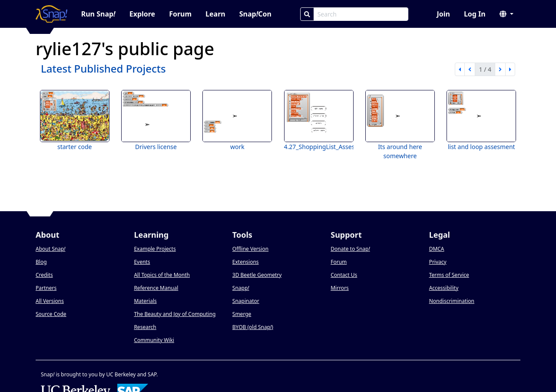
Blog (41, 262)
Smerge (242, 314)
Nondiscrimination (452, 301)
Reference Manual (156, 288)
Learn (215, 14)
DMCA (437, 249)
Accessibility (444, 288)
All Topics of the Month (162, 275)
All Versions (50, 301)
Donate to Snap (350, 249)
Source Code (51, 314)
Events (142, 262)
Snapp (241, 288)
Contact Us (344, 275)
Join (443, 14)
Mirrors (340, 288)
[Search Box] (361, 14)
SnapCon (255, 14)
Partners (46, 288)
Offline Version (250, 249)
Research (145, 327)
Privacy (438, 262)
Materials (145, 301)
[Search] (307, 14)
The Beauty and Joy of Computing (175, 314)
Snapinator (246, 301)
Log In (475, 14)
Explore (142, 14)
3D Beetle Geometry (257, 275)
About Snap (50, 249)
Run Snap (98, 14)
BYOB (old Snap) (253, 327)
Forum (180, 14)
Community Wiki (154, 340)
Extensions (246, 262)
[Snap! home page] (51, 14)
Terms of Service (449, 275)
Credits (44, 275)
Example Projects (155, 249)
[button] (506, 14)
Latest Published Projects (103, 68)
